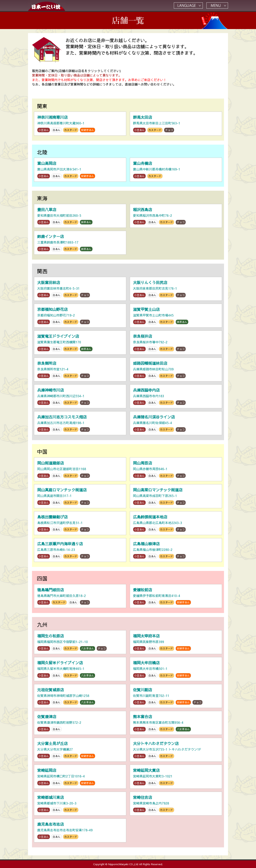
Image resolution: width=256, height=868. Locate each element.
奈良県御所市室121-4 (80, 369)
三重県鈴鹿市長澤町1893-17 (80, 243)
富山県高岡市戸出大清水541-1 (80, 170)
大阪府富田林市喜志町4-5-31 (80, 289)
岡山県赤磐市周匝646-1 (176, 469)
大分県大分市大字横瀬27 (80, 750)
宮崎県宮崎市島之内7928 (176, 804)
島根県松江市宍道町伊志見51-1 (80, 523)
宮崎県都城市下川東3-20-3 (80, 804)
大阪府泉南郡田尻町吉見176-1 (176, 289)
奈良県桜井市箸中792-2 (176, 342)
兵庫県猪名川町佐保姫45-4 (176, 423)
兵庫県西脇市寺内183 (176, 396)
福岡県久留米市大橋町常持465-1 (80, 669)
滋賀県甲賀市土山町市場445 (176, 316)
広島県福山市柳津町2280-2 (176, 550)
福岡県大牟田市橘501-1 (176, 669)
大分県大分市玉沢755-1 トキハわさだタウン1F (176, 750)
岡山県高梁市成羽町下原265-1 (176, 496)
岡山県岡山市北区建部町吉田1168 (80, 469)
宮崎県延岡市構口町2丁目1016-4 (80, 777)
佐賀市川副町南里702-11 (176, 696)
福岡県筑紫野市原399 (176, 642)
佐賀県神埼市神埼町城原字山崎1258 (80, 696)
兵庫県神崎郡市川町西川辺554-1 (80, 396)
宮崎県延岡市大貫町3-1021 (176, 777)
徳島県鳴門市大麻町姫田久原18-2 (80, 596)
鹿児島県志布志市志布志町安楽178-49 (80, 830)
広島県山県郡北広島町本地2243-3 (176, 523)
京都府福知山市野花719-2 (80, 316)
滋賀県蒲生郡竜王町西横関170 (80, 342)
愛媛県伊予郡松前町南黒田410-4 (176, 596)
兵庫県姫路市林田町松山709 (176, 369)
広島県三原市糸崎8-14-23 (80, 550)
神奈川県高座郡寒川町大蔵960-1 (80, 123)
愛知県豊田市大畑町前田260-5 (80, 216)
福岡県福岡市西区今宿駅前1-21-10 (80, 642)
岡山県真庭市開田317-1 (80, 496)
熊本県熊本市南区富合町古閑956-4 (176, 723)
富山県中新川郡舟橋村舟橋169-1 (176, 170)
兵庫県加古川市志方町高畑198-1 (80, 423)
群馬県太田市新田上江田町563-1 (176, 123)
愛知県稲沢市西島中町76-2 (176, 216)
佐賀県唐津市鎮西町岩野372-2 (80, 723)
